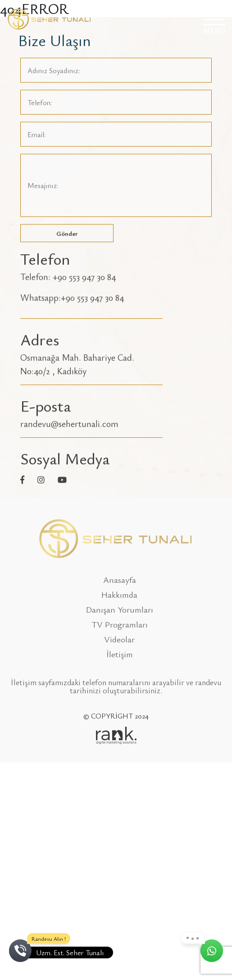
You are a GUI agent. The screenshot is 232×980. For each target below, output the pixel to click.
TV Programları (120, 624)
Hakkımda (119, 594)
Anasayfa (120, 579)
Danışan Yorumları (120, 609)
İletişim (120, 654)
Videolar (119, 639)
